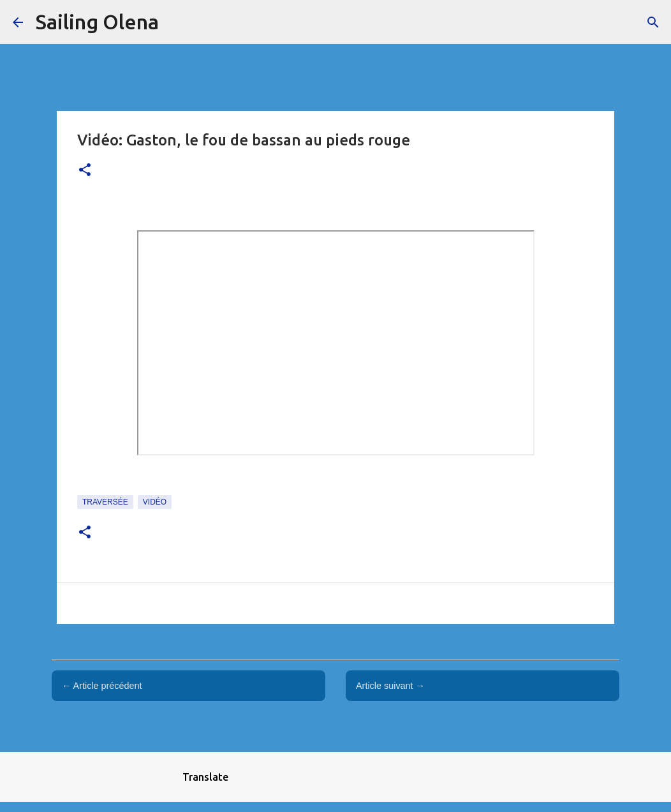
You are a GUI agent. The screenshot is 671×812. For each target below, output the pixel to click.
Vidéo (155, 502)
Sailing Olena (97, 22)
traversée (105, 502)
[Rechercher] (653, 22)
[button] (85, 171)
